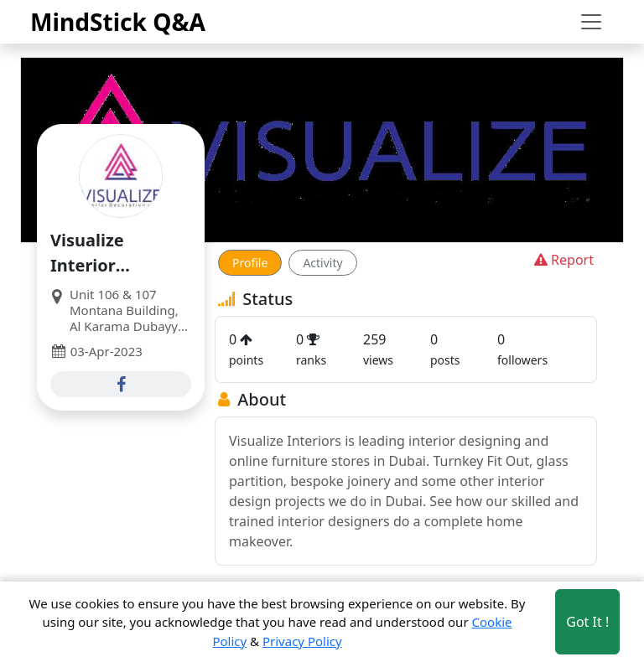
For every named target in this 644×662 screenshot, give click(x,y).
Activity (322, 263)
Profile (250, 263)
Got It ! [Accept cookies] (587, 622)
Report (562, 260)
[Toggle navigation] (591, 22)
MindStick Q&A (118, 22)
